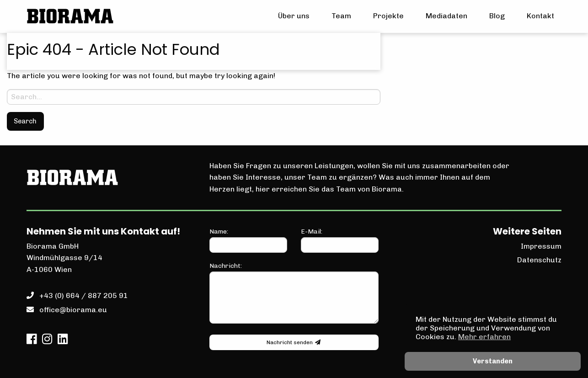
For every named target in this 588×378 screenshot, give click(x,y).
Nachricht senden (294, 342)
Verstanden (493, 361)
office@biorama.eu (73, 310)
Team (341, 16)
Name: (248, 240)
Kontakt (540, 16)
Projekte (388, 16)
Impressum (541, 246)
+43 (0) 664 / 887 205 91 (84, 295)
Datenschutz (539, 260)
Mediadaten (446, 16)
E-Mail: (340, 240)
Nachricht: (294, 293)
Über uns (294, 16)
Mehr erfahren (484, 337)
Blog (497, 16)
